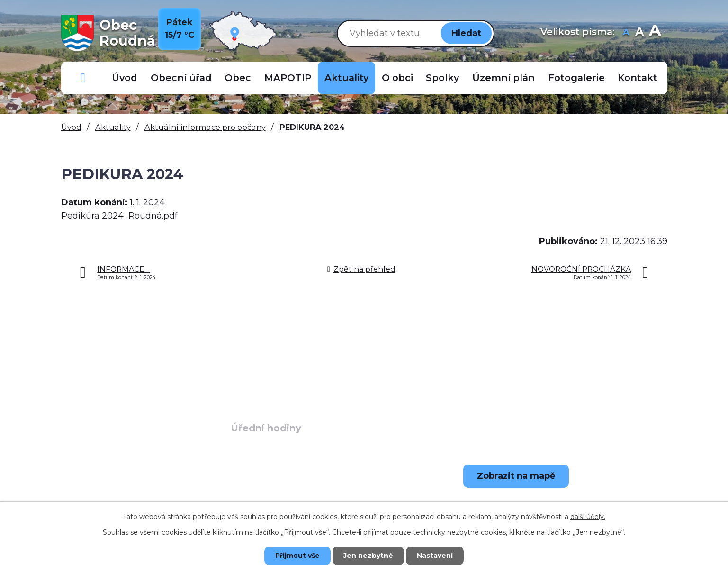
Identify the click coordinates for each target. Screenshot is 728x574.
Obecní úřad (181, 78)
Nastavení (435, 556)
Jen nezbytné (368, 556)
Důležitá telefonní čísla (83, 78)
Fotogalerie (576, 78)
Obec (238, 78)
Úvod (125, 78)
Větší (655, 33)
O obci (397, 78)
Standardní (640, 33)
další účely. (588, 517)
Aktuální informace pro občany (205, 127)
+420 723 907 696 (135, 501)
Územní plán (503, 78)
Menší (626, 33)
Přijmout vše (297, 556)
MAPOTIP (288, 78)
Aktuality (346, 78)
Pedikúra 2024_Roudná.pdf (119, 216)
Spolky (442, 78)
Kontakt (638, 78)
